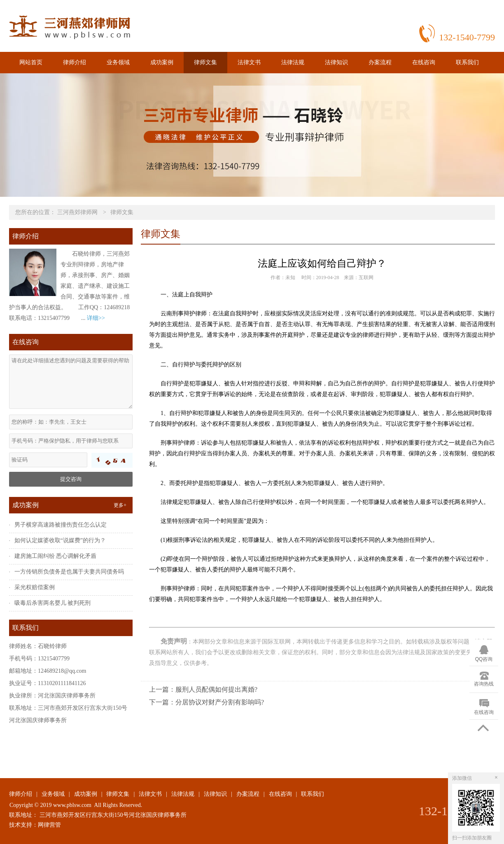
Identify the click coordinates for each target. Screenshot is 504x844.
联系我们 (467, 62)
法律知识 (336, 62)
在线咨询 (424, 62)
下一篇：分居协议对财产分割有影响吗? (206, 702)
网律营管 (49, 825)
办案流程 (380, 62)
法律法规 (293, 62)
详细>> (96, 318)
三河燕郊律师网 (77, 212)
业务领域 (118, 62)
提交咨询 (71, 479)
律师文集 (205, 62)
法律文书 (249, 62)
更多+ (120, 505)
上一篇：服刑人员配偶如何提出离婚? (203, 689)
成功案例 (162, 62)
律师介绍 (75, 62)
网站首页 (31, 62)
